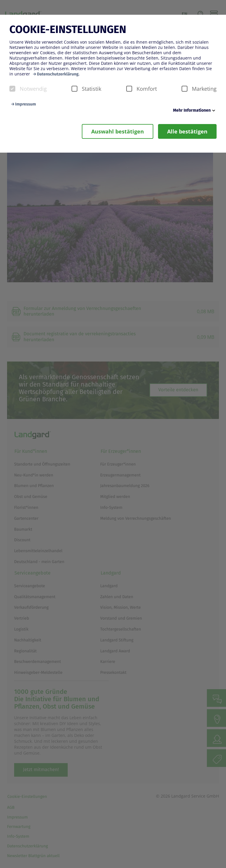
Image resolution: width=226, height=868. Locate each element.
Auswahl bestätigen (118, 131)
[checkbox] (12, 89)
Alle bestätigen (187, 131)
